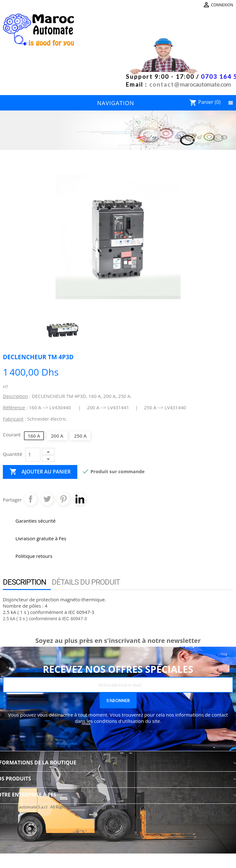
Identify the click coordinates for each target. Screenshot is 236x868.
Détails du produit (86, 582)
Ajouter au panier (40, 472)
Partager (31, 499)
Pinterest (63, 499)
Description (24, 582)
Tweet (47, 499)
